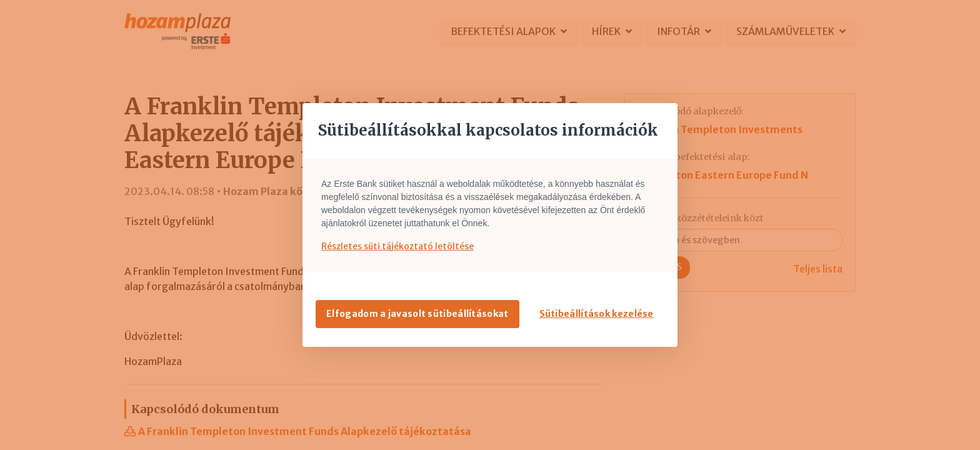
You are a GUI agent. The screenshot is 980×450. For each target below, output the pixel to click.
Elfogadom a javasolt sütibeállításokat (417, 314)
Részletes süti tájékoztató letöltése (397, 246)
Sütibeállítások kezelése (597, 314)
